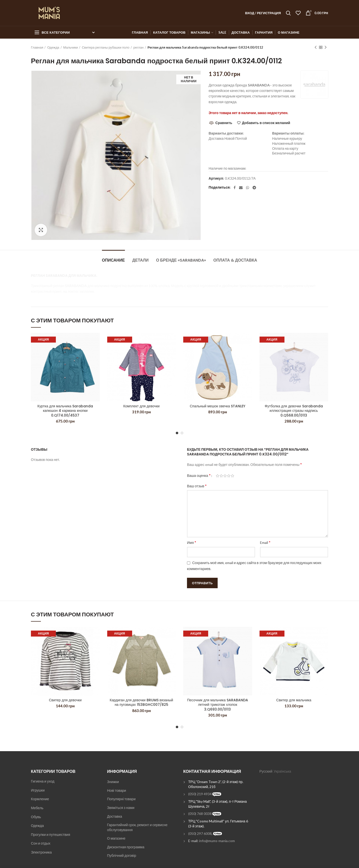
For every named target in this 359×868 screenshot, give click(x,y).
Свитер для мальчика (294, 700)
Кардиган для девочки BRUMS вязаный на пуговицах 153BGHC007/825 (141, 702)
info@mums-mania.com (217, 841)
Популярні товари (121, 799)
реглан (138, 47)
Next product (326, 47)
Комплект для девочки (141, 406)
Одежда (53, 47)
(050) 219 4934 (200, 794)
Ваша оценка (199, 475)
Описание (113, 260)
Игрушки (38, 790)
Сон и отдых (41, 843)
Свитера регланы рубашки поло (106, 47)
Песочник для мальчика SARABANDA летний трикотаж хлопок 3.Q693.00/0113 (218, 705)
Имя (192, 542)
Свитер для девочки (65, 700)
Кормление (40, 799)
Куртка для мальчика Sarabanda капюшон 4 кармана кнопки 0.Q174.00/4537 (65, 411)
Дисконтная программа (126, 847)
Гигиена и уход (43, 781)
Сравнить (224, 123)
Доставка (115, 816)
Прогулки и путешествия (50, 834)
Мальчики (71, 47)
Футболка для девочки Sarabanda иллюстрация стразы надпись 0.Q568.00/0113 (294, 411)
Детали (140, 260)
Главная (37, 47)
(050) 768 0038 (200, 814)
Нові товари (117, 790)
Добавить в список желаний (266, 123)
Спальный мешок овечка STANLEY (218, 406)
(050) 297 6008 (200, 833)
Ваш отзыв (197, 486)
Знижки (113, 782)
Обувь (36, 817)
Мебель (37, 808)
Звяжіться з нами (121, 808)
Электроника (41, 852)
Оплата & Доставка (235, 260)
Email (265, 542)
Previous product (316, 47)
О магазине (116, 838)
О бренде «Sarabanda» (181, 260)
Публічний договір (122, 855)
